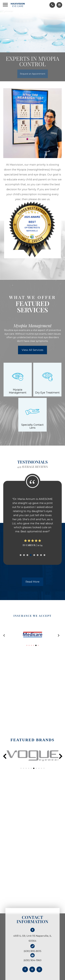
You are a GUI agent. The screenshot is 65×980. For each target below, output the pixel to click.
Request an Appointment (33, 74)
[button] (27, 645)
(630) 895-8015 (32, 951)
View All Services (32, 350)
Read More (32, 582)
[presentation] (4, 756)
